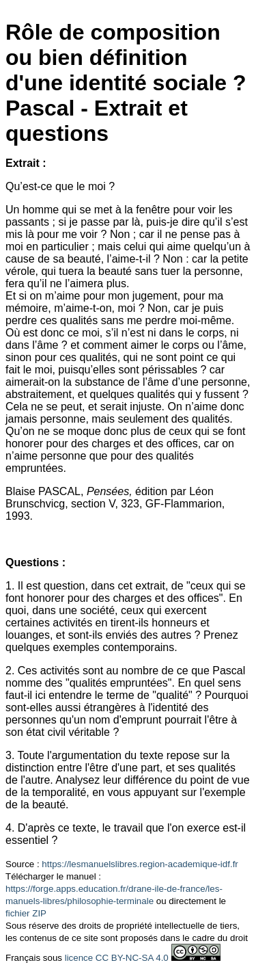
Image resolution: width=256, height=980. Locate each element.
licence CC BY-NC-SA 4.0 (117, 958)
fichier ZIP (26, 913)
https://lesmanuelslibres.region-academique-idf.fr (140, 864)
